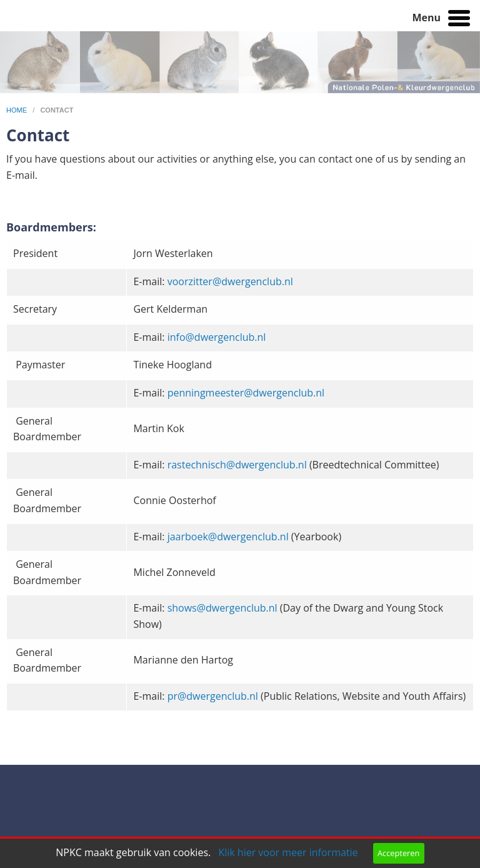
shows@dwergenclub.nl (222, 608)
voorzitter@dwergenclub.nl (230, 281)
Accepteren (398, 853)
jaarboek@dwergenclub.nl (228, 537)
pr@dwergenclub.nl (213, 696)
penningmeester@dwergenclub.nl (246, 393)
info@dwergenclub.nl (217, 337)
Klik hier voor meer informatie (288, 852)
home (17, 110)
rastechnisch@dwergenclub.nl (237, 465)
